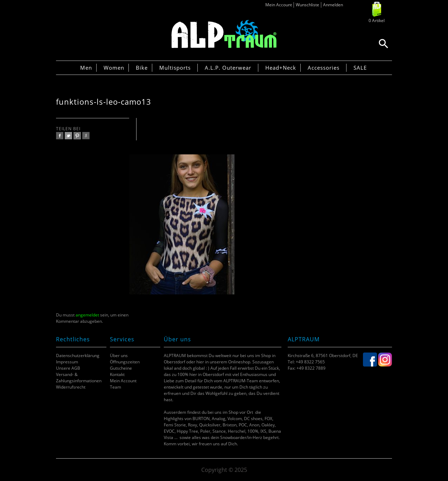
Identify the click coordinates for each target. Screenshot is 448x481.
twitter (68, 136)
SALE (360, 68)
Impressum (67, 362)
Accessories (324, 68)
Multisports (175, 68)
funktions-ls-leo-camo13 (104, 102)
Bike (142, 68)
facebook (60, 136)
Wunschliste (307, 5)
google (86, 136)
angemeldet (87, 315)
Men (86, 68)
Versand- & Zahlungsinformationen (79, 378)
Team (115, 387)
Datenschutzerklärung (78, 355)
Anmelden (333, 5)
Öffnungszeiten (125, 362)
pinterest (77, 136)
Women (114, 68)
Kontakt (117, 374)
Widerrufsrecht (71, 387)
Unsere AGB (68, 368)
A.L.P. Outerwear (228, 68)
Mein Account (279, 5)
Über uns (119, 355)
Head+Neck (281, 68)
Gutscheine (121, 368)
